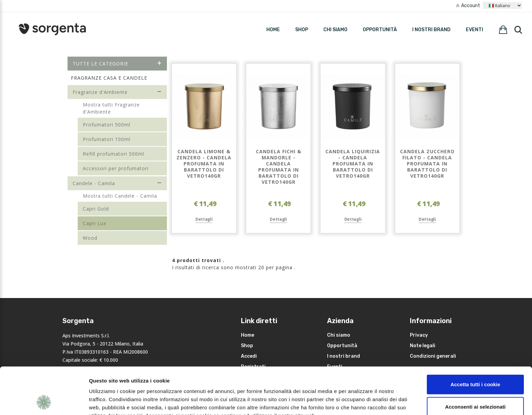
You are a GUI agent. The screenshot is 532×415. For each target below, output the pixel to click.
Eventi (474, 30)
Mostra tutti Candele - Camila (120, 196)
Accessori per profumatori (116, 168)
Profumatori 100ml (107, 139)
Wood (90, 238)
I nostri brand (431, 30)
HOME (273, 30)
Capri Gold (96, 209)
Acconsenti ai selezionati (475, 363)
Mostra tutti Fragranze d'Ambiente (111, 108)
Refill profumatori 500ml (113, 154)
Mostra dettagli (360, 402)
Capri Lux (94, 223)
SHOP (302, 30)
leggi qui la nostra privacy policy (131, 380)
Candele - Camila (117, 183)
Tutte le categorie (117, 64)
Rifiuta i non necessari (475, 385)
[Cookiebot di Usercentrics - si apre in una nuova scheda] (44, 402)
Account (471, 6)
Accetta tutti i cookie (476, 340)
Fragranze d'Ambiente (117, 92)
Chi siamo (335, 30)
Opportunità (380, 30)
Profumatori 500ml (107, 125)
